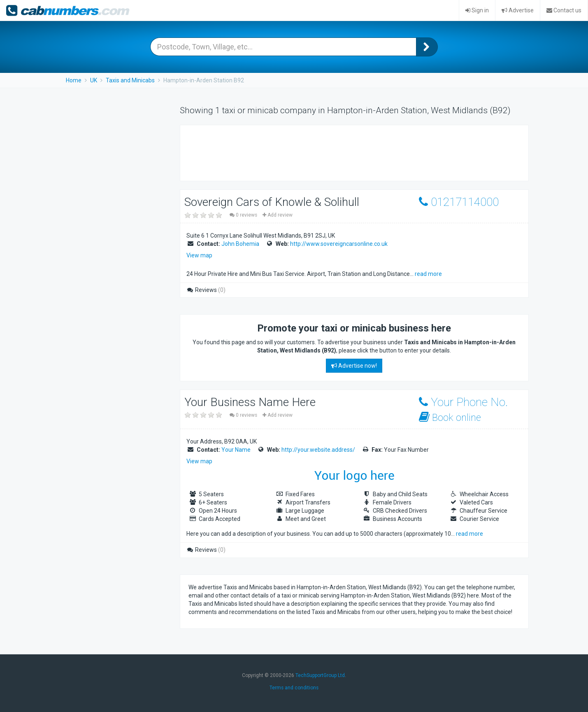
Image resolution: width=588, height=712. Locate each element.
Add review (278, 215)
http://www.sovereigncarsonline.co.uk (339, 244)
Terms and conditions (294, 688)
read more (428, 274)
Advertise (518, 10)
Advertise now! (354, 366)
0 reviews (244, 215)
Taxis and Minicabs (130, 80)
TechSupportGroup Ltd (320, 675)
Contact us (564, 10)
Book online (450, 417)
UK (94, 80)
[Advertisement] (338, 152)
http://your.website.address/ (318, 450)
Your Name (236, 450)
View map (199, 255)
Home (74, 80)
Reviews (206, 290)
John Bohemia (240, 244)
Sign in (477, 10)
